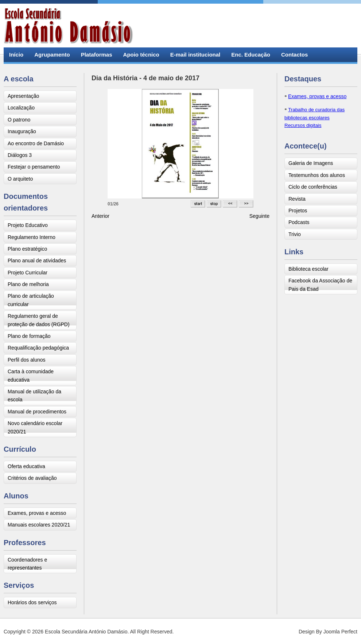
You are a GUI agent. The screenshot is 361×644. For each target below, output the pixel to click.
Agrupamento (52, 55)
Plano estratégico (27, 249)
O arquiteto (20, 179)
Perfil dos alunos (27, 360)
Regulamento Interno (32, 237)
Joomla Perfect (340, 632)
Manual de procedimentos (37, 412)
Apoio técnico (141, 55)
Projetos (298, 211)
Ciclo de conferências (313, 187)
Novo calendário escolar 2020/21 (35, 427)
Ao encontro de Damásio (36, 143)
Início (16, 55)
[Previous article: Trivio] (100, 216)
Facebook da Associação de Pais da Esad (320, 285)
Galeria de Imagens (311, 163)
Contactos (294, 55)
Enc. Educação (251, 55)
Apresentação (23, 96)
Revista (297, 199)
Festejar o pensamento (34, 167)
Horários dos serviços (32, 602)
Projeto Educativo (28, 225)
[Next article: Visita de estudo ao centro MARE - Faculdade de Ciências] (259, 216)
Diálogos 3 (20, 155)
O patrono (19, 120)
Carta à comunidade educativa (31, 375)
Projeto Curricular (28, 273)
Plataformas (97, 55)
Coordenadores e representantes (27, 564)
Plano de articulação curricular (31, 300)
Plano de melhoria (28, 284)
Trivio (295, 234)
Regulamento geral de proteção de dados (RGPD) (39, 320)
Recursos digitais (303, 125)
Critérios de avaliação (32, 478)
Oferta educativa (26, 466)
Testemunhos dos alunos (317, 175)
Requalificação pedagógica (38, 348)
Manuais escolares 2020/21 (39, 525)
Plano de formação (29, 336)
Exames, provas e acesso (37, 513)
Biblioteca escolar (308, 269)
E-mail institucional (195, 55)
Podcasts (299, 222)
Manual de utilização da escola (34, 396)
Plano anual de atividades (37, 261)
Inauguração (22, 131)
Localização (21, 108)
